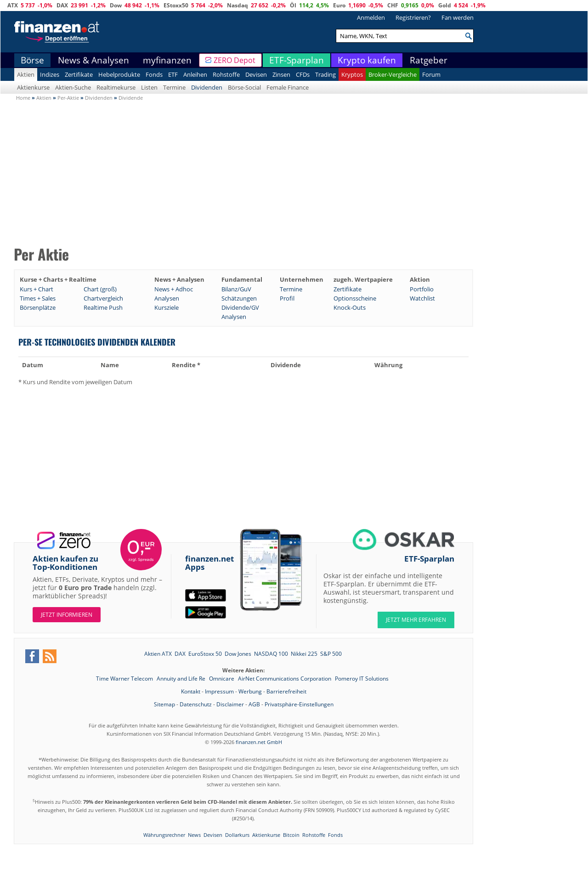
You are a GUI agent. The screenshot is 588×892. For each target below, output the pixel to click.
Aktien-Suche (73, 87)
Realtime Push (103, 307)
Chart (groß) (100, 289)
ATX (13, 5)
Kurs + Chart (37, 289)
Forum (431, 74)
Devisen (256, 74)
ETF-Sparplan (297, 60)
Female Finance (288, 87)
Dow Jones (238, 654)
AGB (254, 704)
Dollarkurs (237, 835)
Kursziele (167, 307)
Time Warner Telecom (125, 679)
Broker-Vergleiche (393, 74)
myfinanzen (167, 60)
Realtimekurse (116, 87)
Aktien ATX (158, 654)
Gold (445, 5)
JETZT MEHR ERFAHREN (416, 620)
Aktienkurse (33, 87)
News (194, 835)
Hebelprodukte (119, 74)
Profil (287, 298)
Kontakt (191, 691)
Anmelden (371, 17)
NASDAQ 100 (271, 654)
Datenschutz (196, 704)
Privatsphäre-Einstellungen (299, 704)
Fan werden (458, 17)
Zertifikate (79, 74)
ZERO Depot (235, 60)
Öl (293, 5)
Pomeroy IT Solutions (362, 679)
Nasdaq (237, 5)
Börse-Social (244, 87)
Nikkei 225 (304, 654)
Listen (149, 87)
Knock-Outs (350, 307)
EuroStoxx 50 (205, 654)
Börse (32, 60)
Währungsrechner (164, 835)
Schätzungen (239, 298)
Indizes (50, 74)
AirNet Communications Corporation (285, 679)
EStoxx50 (176, 5)
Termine (174, 87)
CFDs (303, 74)
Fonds (154, 74)
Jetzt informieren (67, 615)
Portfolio (422, 289)
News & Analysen (93, 60)
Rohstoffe (226, 74)
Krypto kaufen (367, 60)
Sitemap (164, 704)
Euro (339, 5)
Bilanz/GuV (236, 289)
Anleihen (195, 74)
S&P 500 (331, 654)
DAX (62, 5)
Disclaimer (230, 704)
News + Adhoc (174, 289)
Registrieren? (413, 17)
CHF (393, 5)
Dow (116, 5)
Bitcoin (291, 835)
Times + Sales (38, 298)
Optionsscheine (355, 298)
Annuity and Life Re (182, 679)
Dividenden (207, 87)
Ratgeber (429, 60)
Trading (325, 74)
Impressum (219, 691)
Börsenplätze (38, 307)
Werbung (250, 691)
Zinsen (281, 74)
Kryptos (352, 74)
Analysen (167, 298)
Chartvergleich (103, 298)
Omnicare (222, 679)
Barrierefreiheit (286, 691)
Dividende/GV (240, 307)
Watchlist (422, 298)
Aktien (26, 74)
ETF (173, 74)
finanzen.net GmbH (259, 742)
